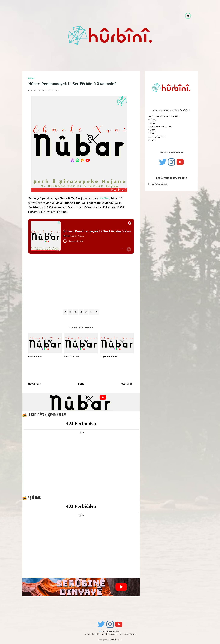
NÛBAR (31, 78)
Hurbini (34, 91)
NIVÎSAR (152, 130)
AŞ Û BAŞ (152, 120)
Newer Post (35, 384)
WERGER (152, 141)
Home (81, 384)
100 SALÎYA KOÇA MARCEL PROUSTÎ (164, 116)
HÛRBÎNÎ (152, 123)
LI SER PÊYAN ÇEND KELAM (160, 127)
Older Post (128, 384)
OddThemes (116, 640)
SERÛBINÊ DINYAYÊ (157, 137)
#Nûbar (105, 198)
